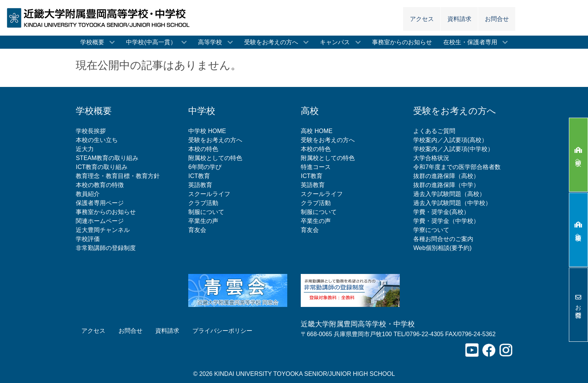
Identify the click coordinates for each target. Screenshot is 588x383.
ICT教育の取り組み (102, 167)
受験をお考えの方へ (215, 140)
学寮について (431, 230)
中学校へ (578, 155)
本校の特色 (203, 149)
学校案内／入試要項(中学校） (453, 149)
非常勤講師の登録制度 (106, 248)
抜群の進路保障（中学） (446, 185)
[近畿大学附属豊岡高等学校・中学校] (100, 17)
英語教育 (200, 185)
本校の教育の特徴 (100, 185)
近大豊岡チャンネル (103, 230)
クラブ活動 (203, 203)
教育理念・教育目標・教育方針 (118, 176)
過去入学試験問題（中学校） (452, 203)
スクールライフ (209, 194)
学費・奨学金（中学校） (446, 221)
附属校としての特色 (215, 158)
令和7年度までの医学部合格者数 (457, 167)
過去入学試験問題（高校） (449, 194)
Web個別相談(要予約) (442, 248)
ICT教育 (199, 176)
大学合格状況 (431, 158)
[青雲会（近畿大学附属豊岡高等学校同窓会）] (238, 290)
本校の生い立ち (97, 140)
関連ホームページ (100, 221)
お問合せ (578, 305)
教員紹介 (88, 194)
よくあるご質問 (434, 131)
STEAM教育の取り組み (107, 158)
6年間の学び (205, 167)
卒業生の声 (203, 221)
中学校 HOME (207, 131)
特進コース (316, 167)
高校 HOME (316, 131)
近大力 (85, 149)
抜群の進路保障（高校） (446, 176)
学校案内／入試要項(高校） (450, 140)
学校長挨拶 (91, 131)
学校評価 (88, 239)
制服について (206, 212)
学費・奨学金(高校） (441, 212)
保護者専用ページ (100, 203)
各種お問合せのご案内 (443, 239)
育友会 (197, 230)
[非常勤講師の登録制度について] (350, 290)
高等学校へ (578, 230)
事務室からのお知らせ (106, 212)
